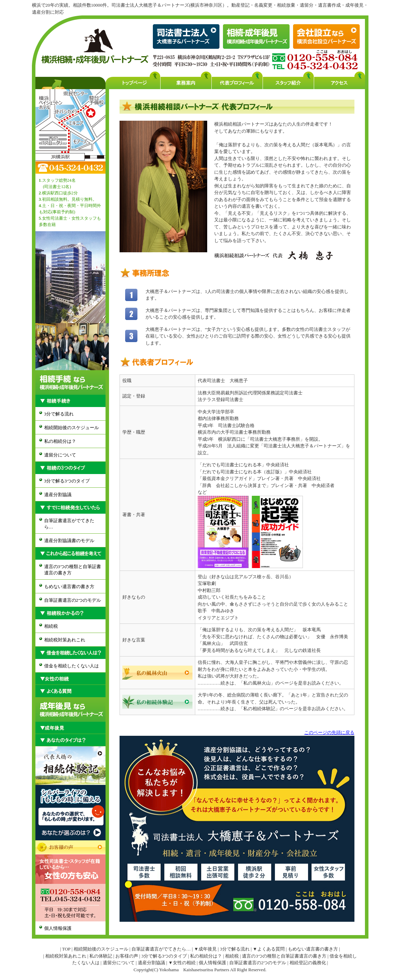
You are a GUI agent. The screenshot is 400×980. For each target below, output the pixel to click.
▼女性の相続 (182, 963)
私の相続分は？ (60, 441)
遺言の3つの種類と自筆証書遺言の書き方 (73, 570)
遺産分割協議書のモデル (69, 541)
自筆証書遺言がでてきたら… (69, 524)
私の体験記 (101, 956)
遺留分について (60, 455)
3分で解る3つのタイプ (67, 481)
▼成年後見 (205, 949)
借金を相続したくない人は (72, 666)
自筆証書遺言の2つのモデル (73, 600)
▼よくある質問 (269, 949)
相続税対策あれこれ (65, 640)
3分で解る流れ (59, 414)
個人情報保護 (58, 928)
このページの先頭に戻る (329, 732)
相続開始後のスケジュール (72, 428)
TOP (66, 949)
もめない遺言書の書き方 (69, 586)
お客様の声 (127, 956)
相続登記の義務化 (308, 963)
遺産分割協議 (58, 495)
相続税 (51, 626)
